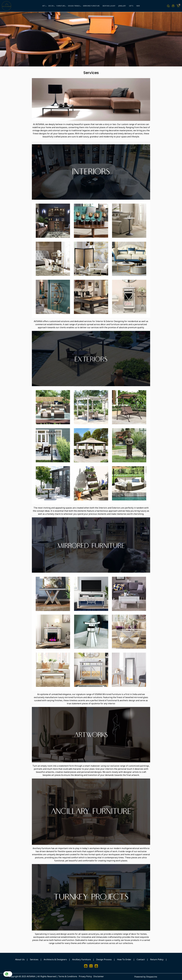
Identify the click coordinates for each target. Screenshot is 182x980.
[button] (173, 6)
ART (44, 6)
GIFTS (131, 6)
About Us (20, 959)
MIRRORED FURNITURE (91, 6)
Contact (141, 959)
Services (34, 959)
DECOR (51, 6)
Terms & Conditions (68, 976)
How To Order (124, 959)
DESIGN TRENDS (74, 6)
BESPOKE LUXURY (109, 6)
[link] (168, 6)
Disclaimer (99, 976)
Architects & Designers (55, 959)
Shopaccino (152, 977)
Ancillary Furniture (81, 959)
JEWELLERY (122, 6)
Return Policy (157, 959)
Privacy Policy (85, 976)
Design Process (104, 959)
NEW (138, 6)
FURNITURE (61, 6)
